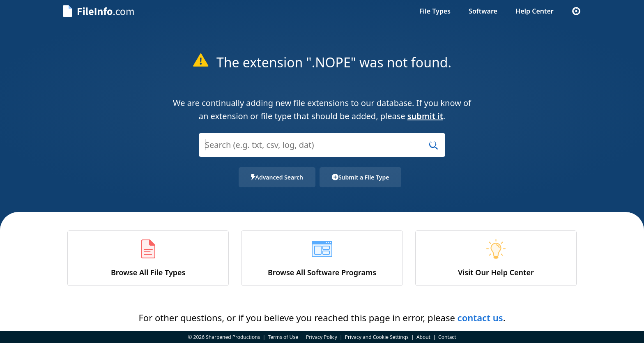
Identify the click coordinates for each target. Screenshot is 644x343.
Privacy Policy (322, 337)
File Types (435, 11)
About (423, 337)
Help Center (535, 11)
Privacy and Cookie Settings (377, 337)
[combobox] (322, 150)
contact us (480, 318)
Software (483, 11)
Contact (447, 337)
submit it (425, 116)
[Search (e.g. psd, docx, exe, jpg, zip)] (322, 145)
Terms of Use (283, 337)
